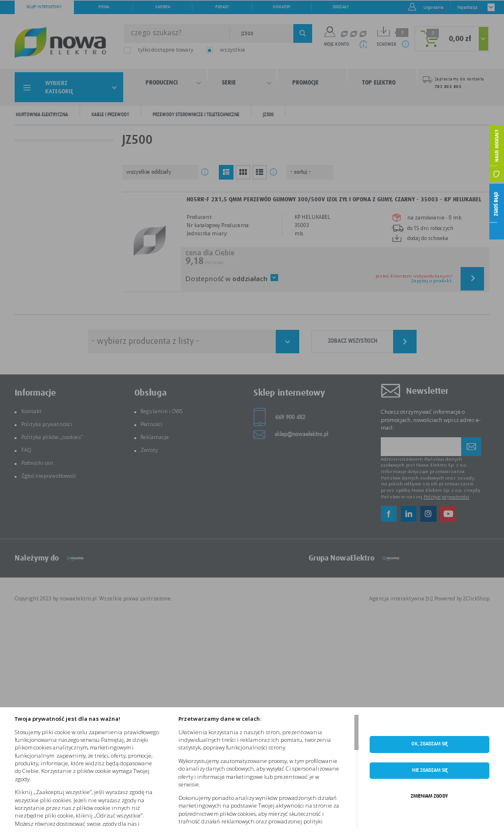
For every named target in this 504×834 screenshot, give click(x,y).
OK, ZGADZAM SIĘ (429, 744)
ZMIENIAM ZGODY (429, 796)
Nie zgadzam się (430, 770)
